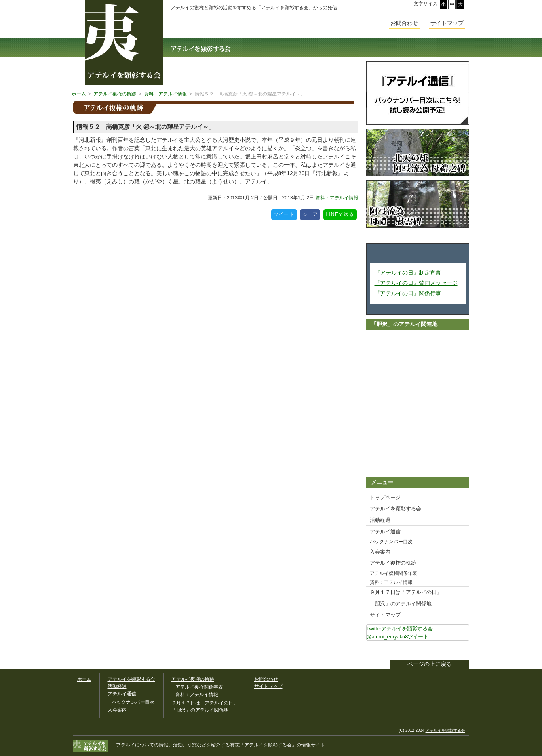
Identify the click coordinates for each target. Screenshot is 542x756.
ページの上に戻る (430, 664)
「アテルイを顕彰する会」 (263, 745)
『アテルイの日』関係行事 (408, 293)
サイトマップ (385, 615)
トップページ (385, 497)
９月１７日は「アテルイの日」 (406, 592)
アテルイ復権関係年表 (394, 573)
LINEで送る (341, 213)
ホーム (84, 679)
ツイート (285, 213)
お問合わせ (404, 23)
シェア (312, 213)
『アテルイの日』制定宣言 (408, 273)
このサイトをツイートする (463, 651)
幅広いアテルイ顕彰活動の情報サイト (124, 43)
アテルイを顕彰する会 (396, 509)
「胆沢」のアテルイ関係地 (401, 604)
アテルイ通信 (385, 532)
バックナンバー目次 (391, 542)
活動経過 (380, 520)
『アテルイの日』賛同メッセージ (416, 283)
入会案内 (380, 552)
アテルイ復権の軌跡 (393, 563)
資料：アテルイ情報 (337, 198)
